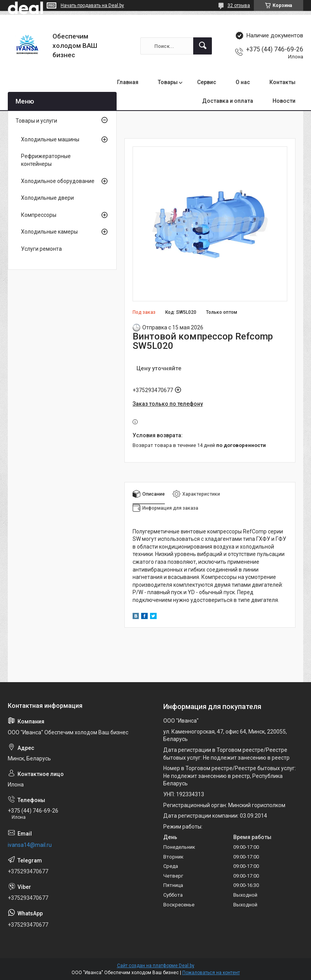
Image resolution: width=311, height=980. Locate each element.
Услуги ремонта (41, 249)
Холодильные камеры (49, 232)
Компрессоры (39, 215)
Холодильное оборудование (58, 181)
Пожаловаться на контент (211, 973)
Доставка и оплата (228, 101)
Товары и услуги (36, 121)
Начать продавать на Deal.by (92, 5)
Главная (128, 82)
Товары (168, 82)
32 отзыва (239, 5)
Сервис (207, 82)
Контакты (282, 82)
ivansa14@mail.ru (30, 845)
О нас (243, 82)
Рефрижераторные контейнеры (46, 160)
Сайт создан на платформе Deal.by (156, 966)
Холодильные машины (50, 139)
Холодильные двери (47, 198)
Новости (284, 101)
